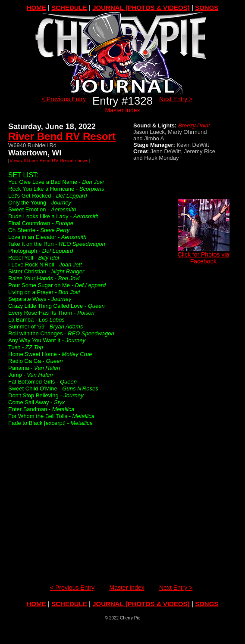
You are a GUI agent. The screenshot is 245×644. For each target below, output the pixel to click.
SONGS (207, 8)
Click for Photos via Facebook (204, 255)
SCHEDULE (69, 8)
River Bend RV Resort (62, 136)
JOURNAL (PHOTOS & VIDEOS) (141, 8)
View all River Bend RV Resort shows (49, 161)
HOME (36, 8)
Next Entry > (176, 99)
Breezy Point (194, 125)
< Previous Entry (64, 99)
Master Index (123, 110)
